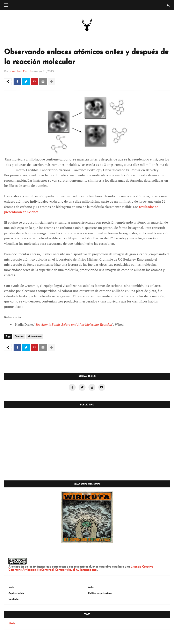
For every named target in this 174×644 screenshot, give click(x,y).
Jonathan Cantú (21, 71)
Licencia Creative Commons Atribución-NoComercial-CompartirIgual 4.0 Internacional (81, 569)
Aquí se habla (16, 593)
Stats (12, 624)
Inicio (11, 587)
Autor (91, 587)
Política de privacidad (100, 593)
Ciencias (19, 337)
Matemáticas (35, 337)
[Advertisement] (87, 441)
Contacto (13, 599)
